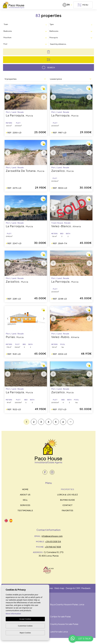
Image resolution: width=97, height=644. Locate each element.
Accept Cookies (25, 619)
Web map (59, 588)
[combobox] (26, 25)
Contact (68, 505)
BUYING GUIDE (68, 500)
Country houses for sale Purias (64, 624)
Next (44, 97)
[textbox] (15, 24)
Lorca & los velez (68, 495)
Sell (25, 500)
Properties (68, 489)
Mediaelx (86, 588)
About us (25, 495)
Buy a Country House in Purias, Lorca (67, 604)
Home (25, 489)
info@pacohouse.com (52, 536)
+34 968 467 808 (53, 547)
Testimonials (25, 510)
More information (13, 614)
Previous (8, 97)
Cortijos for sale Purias (60, 616)
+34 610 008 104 (53, 541)
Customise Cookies (25, 626)
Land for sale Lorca (59, 632)
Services (25, 505)
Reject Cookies (25, 633)
